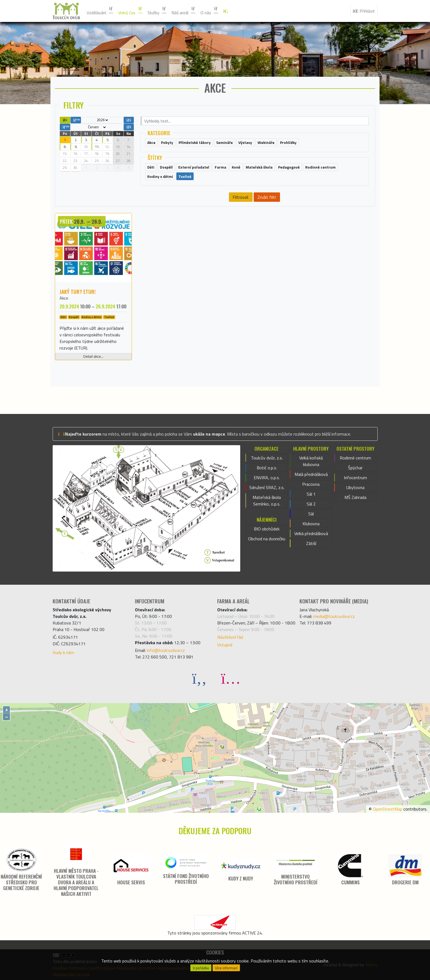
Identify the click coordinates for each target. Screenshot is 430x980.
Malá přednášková (311, 474)
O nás (210, 11)
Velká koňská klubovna (311, 461)
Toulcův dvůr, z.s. (267, 458)
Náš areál (184, 11)
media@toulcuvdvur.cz (334, 616)
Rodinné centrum (355, 458)
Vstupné (225, 645)
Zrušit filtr (267, 197)
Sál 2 (311, 504)
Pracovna (311, 484)
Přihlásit (364, 11)
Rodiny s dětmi (91, 317)
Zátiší (311, 543)
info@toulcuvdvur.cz (166, 650)
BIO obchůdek (267, 529)
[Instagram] (231, 678)
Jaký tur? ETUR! (78, 292)
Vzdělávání (100, 11)
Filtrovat (241, 197)
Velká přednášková (311, 533)
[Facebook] (199, 678)
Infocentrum (355, 478)
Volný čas (131, 11)
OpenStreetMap (387, 809)
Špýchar (355, 468)
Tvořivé (109, 317)
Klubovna (311, 524)
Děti (63, 317)
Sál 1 (311, 494)
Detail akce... (93, 356)
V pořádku (201, 968)
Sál (311, 514)
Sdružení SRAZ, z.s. (267, 487)
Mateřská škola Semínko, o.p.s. (267, 501)
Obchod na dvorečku (267, 539)
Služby (157, 11)
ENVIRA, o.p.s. (267, 478)
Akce (64, 298)
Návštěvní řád (230, 637)
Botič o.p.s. (267, 468)
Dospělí (74, 317)
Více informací (226, 968)
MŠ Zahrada (355, 497)
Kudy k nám (63, 652)
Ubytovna (355, 487)
